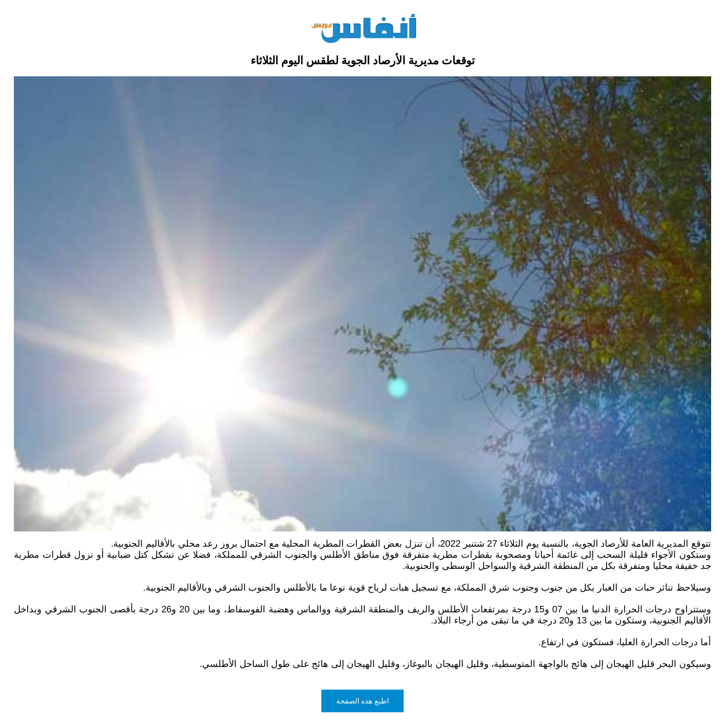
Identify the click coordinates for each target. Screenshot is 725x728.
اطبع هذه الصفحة (362, 701)
